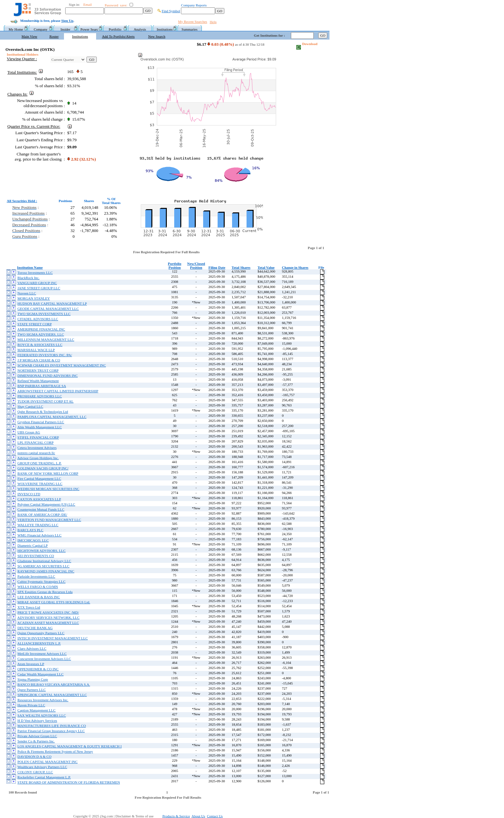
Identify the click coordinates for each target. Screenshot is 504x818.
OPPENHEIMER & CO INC (38, 669)
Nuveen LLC (27, 293)
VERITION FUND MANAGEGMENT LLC (49, 520)
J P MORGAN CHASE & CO (39, 360)
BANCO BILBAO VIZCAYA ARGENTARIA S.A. (54, 684)
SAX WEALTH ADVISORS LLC (42, 715)
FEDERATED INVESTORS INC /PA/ (45, 355)
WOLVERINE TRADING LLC (40, 484)
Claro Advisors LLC (32, 648)
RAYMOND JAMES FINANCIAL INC (46, 571)
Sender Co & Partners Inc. (36, 741)
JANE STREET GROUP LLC (39, 288)
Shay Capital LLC (30, 406)
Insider (65, 29)
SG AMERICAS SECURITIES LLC (43, 566)
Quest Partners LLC (32, 690)
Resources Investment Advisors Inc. (43, 700)
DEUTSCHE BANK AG (35, 628)
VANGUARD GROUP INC (37, 283)
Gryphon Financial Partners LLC (41, 422)
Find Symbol (171, 11)
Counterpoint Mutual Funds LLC (41, 509)
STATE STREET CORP (35, 324)
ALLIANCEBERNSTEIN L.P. (39, 643)
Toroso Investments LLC (35, 273)
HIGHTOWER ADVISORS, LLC (41, 551)
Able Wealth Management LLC (40, 427)
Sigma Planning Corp (33, 679)
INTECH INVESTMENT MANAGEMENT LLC (53, 638)
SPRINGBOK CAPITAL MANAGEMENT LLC (52, 695)
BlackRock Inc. (28, 278)
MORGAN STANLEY (34, 298)
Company (41, 29)
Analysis (140, 29)
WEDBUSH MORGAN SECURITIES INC (48, 489)
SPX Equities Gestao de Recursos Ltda (45, 592)
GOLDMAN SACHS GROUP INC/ (43, 468)
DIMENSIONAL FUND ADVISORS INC (48, 376)
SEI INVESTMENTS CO (36, 556)
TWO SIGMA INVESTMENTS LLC (44, 314)
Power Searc (90, 29)
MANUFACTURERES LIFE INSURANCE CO (52, 726)
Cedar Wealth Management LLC (40, 674)
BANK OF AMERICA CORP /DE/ (42, 515)
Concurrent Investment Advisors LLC (44, 659)
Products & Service (176, 816)
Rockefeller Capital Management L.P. (44, 777)
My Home (16, 29)
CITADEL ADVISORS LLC (38, 319)
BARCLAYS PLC (30, 530)
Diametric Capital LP (32, 545)
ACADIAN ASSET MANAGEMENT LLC (48, 623)
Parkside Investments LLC (36, 576)
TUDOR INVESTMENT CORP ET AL (45, 401)
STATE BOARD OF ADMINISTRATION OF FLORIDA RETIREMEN (69, 782)
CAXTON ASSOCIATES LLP (39, 499)
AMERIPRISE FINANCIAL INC (41, 329)
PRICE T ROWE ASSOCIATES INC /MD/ (48, 612)
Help (213, 22)
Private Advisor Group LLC (37, 736)
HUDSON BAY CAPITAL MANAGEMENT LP (52, 303)
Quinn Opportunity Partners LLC (41, 633)
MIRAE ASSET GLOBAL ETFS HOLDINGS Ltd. (54, 602)
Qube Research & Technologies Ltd (43, 412)
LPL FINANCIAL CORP (35, 442)
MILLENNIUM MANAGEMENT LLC (46, 339)
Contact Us (215, 816)
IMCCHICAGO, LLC (33, 540)
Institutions (165, 29)
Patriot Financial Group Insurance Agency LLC (51, 731)
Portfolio (115, 29)
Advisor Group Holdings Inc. (38, 458)
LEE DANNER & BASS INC (39, 597)
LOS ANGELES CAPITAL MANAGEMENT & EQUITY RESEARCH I (69, 746)
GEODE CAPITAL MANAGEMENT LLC (48, 309)
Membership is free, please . (47, 21)
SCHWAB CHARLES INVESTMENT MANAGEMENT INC (62, 365)
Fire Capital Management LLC (39, 479)
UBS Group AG (29, 432)
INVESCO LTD (29, 494)
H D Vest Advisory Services (37, 720)
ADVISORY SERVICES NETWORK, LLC (49, 618)
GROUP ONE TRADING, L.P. (39, 463)
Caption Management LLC (36, 710)
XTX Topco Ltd (29, 607)
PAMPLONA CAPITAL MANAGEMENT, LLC (52, 417)
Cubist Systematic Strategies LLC (41, 581)
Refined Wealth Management (38, 381)
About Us (198, 816)
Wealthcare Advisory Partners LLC (42, 767)
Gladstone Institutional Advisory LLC (44, 561)
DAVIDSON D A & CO (34, 757)
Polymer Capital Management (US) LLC (46, 504)
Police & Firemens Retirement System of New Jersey (55, 751)
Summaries (190, 29)
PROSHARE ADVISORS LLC (40, 396)
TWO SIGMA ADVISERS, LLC (41, 334)
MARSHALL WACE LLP (36, 350)
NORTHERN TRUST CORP (38, 370)
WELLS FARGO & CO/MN (38, 587)
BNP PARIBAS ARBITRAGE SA (42, 386)
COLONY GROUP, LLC (35, 772)
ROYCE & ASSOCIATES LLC (40, 345)
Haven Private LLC (31, 705)
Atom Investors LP (31, 664)
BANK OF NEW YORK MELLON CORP (48, 473)
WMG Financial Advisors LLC (39, 535)
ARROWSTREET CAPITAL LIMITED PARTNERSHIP (58, 391)
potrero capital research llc (36, 453)
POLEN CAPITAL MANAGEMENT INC (47, 762)
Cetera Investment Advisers (37, 448)
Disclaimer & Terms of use (138, 816)
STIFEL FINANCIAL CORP (38, 437)
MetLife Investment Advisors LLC (42, 654)
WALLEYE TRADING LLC (38, 525)
